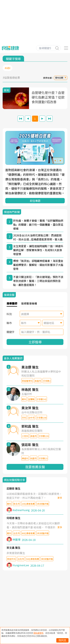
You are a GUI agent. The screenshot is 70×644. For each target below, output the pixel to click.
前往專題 (35, 201)
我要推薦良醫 (35, 467)
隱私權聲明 (38, 633)
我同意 (62, 640)
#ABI (7, 68)
